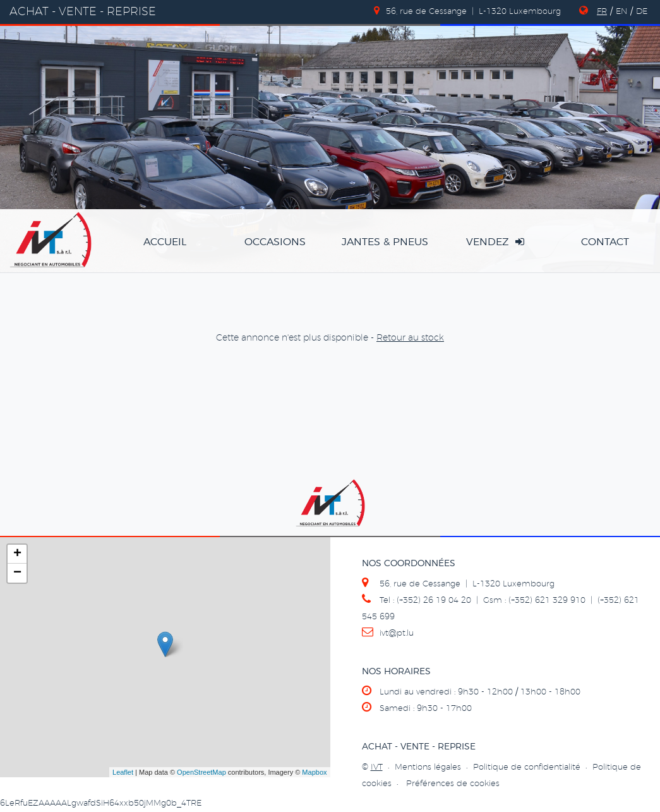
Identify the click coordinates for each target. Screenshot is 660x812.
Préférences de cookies (453, 784)
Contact (605, 242)
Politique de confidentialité (527, 767)
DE (642, 12)
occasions (275, 242)
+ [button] (17, 554)
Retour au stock (410, 338)
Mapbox (314, 772)
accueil (165, 242)
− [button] (17, 573)
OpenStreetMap (201, 772)
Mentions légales (428, 767)
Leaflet (123, 772)
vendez (495, 242)
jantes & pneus (385, 242)
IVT (377, 767)
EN (621, 12)
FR (602, 12)
